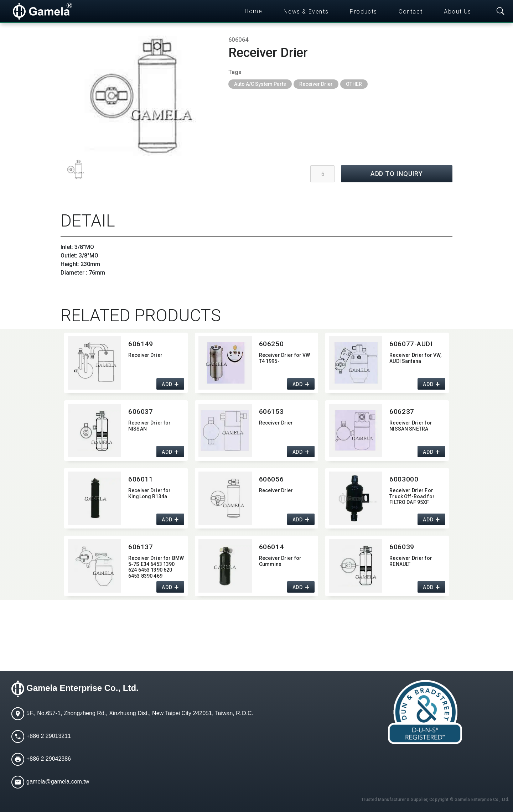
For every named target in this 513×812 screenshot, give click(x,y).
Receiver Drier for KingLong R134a (150, 493)
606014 (271, 547)
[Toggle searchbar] (501, 11)
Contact (411, 12)
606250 (271, 344)
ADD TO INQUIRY (397, 174)
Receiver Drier (316, 84)
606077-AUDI (411, 344)
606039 (402, 547)
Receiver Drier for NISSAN (150, 426)
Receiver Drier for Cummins (280, 561)
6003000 (404, 479)
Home (253, 11)
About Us (458, 12)
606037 (141, 412)
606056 (271, 479)
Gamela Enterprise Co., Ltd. (82, 688)
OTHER (354, 84)
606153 (271, 412)
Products (364, 12)
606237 (402, 412)
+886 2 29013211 (49, 736)
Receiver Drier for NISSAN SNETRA (411, 426)
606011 (141, 479)
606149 (141, 344)
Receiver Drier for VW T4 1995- (285, 358)
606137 (141, 547)
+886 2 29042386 (49, 759)
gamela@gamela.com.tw (58, 782)
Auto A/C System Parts (260, 84)
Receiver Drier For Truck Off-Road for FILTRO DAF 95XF (412, 496)
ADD (167, 384)
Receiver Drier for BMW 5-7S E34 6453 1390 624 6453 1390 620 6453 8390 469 (156, 566)
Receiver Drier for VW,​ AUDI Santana (415, 358)
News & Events (306, 12)
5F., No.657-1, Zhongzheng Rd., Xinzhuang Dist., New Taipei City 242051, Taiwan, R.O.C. (140, 713)
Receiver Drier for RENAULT (411, 561)
